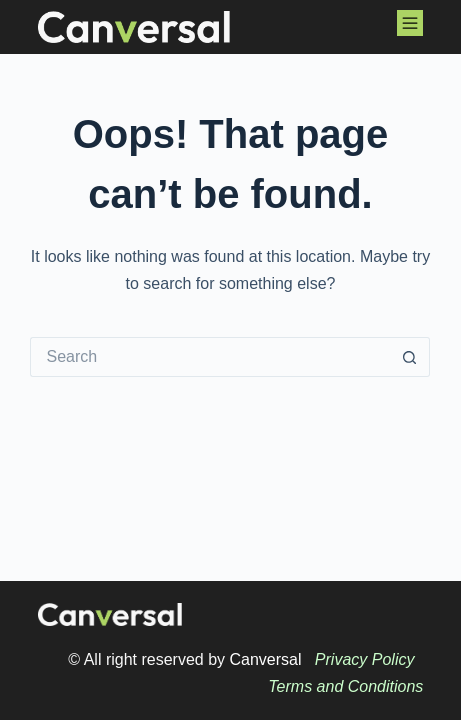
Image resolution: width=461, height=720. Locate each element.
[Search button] (410, 357)
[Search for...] (210, 357)
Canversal (265, 659)
